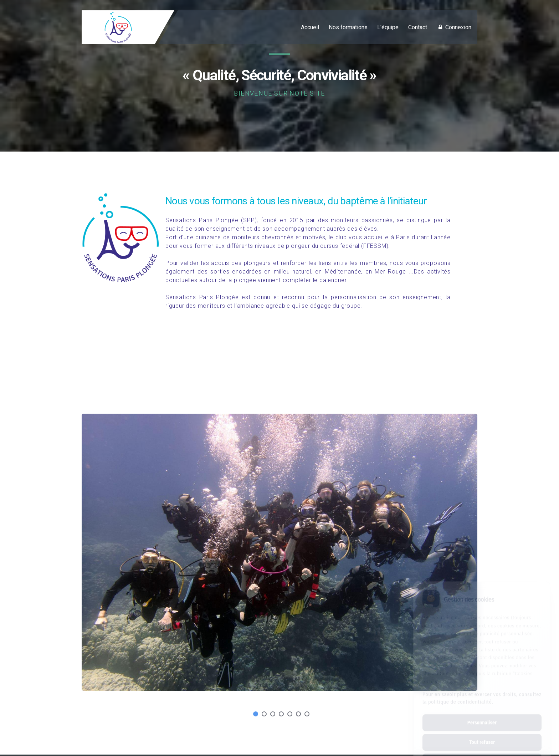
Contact (418, 27)
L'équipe (388, 27)
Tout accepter (482, 730)
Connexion (454, 27)
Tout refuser (482, 710)
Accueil (310, 27)
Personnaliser (482, 691)
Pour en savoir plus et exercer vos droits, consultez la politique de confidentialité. (482, 666)
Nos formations (348, 27)
